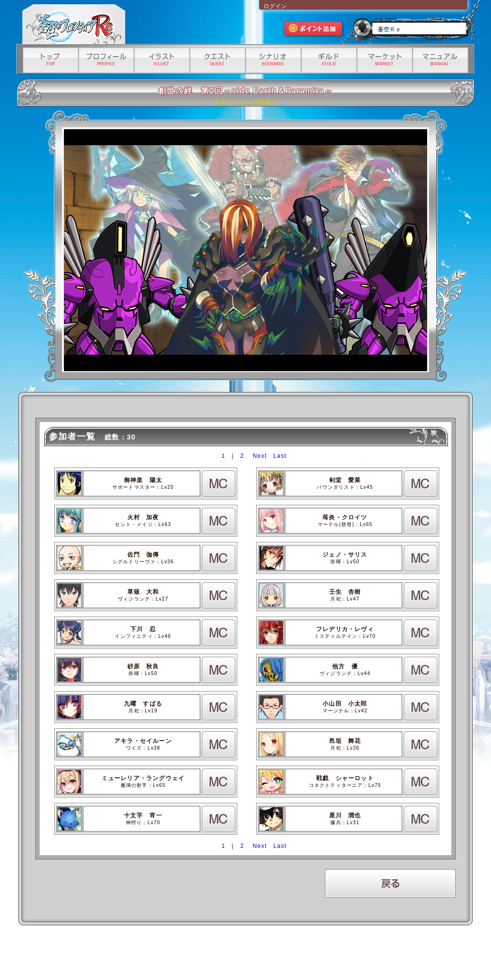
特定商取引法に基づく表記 (235, 954)
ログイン (275, 6)
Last (280, 456)
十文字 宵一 (143, 815)
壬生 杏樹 (345, 592)
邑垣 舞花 (345, 741)
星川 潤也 (345, 815)
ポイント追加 (314, 30)
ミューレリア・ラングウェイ (143, 778)
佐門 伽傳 (143, 555)
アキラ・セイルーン (143, 741)
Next (260, 456)
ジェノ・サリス (345, 555)
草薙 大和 (143, 592)
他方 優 (345, 666)
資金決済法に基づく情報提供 (299, 954)
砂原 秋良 (143, 666)
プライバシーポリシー (177, 954)
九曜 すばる (143, 704)
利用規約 (137, 954)
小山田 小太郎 (345, 704)
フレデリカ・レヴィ (345, 629)
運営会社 (110, 954)
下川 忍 (143, 629)
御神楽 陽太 (143, 480)
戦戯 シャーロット (345, 778)
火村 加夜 (143, 517)
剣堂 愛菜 (345, 480)
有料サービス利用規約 (359, 954)
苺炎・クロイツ (345, 517)
